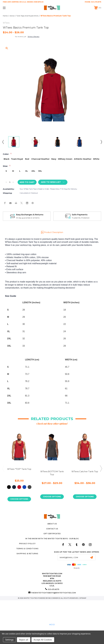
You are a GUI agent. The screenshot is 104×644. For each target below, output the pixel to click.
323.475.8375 (96, 2)
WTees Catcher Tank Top (85, 471)
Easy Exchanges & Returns (30, 215)
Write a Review (34, 37)
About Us (52, 524)
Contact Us (52, 529)
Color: (7, 154)
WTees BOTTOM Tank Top (52, 473)
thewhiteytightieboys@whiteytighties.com (53, 593)
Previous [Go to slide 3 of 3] (3, 468)
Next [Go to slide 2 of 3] (101, 468)
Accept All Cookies (43, 640)
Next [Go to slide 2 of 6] (101, 142)
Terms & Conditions (27, 549)
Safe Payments (80, 215)
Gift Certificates (52, 534)
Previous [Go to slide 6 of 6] (3, 142)
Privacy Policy (27, 544)
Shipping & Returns (27, 554)
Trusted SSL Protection (81, 218)
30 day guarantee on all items (28, 218)
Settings (9, 640)
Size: (7, 166)
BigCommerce (54, 598)
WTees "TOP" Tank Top (19, 469)
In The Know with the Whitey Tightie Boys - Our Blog (52, 539)
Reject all (24, 640)
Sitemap (83, 598)
